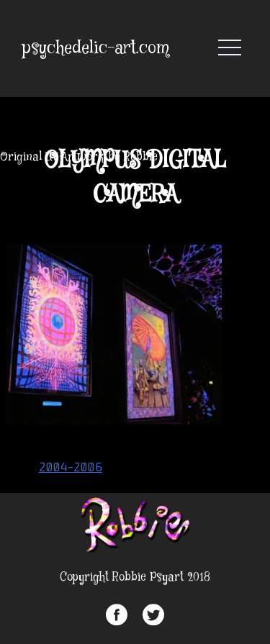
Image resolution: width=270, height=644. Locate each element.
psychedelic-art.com (96, 49)
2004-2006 (71, 467)
